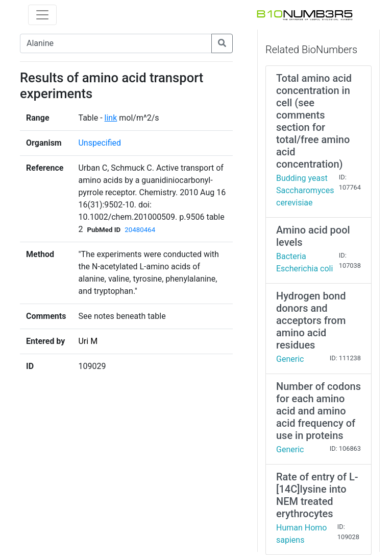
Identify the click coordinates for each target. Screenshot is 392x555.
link (111, 118)
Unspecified (100, 143)
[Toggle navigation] (42, 15)
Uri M (88, 341)
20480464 (140, 230)
